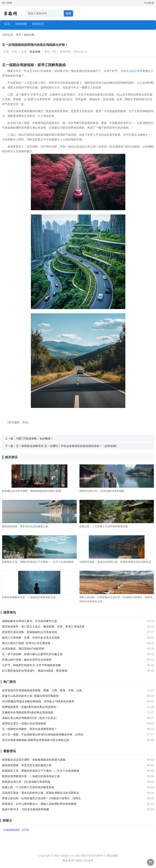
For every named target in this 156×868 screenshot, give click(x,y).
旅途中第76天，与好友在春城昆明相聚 (26, 809)
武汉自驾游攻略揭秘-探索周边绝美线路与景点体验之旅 (36, 740)
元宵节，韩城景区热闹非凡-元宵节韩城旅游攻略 (31, 665)
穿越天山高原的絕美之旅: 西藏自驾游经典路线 (30, 696)
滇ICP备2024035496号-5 (90, 856)
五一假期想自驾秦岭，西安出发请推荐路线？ (30, 729)
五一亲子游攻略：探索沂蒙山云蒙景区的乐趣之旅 (32, 654)
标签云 (7, 820)
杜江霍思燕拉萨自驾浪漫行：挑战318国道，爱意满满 (35, 671)
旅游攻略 (29, 35)
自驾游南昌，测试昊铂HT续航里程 (23, 649)
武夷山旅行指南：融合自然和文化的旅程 (27, 660)
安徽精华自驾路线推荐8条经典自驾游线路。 (29, 712)
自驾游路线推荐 (12, 830)
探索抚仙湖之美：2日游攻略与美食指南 (102, 491)
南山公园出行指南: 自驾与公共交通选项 (26, 643)
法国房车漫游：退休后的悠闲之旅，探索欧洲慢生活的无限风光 (115, 562)
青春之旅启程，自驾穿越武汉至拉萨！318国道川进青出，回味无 (41, 798)
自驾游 (138, 71)
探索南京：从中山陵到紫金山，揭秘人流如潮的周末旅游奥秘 (39, 804)
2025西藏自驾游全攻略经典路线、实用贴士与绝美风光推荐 (38, 701)
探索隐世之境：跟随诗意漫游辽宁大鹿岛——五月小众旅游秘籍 (38, 562)
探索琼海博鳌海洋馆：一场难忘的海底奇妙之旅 (29, 597)
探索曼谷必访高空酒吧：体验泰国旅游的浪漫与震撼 (31, 491)
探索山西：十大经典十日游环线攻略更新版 (104, 526)
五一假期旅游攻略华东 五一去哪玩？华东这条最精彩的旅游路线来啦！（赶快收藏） (67, 446)
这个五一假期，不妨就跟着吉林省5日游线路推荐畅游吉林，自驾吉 (43, 734)
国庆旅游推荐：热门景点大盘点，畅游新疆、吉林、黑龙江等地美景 (43, 627)
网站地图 (112, 856)
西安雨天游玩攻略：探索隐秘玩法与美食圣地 (30, 632)
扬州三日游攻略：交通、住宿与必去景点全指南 (31, 638)
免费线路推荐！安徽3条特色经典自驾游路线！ (30, 707)
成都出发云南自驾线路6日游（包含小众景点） (30, 718)
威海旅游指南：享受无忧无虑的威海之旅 (25, 526)
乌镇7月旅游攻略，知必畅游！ (35, 438)
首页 (7, 24)
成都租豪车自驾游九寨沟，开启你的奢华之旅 (30, 621)
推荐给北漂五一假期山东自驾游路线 (24, 723)
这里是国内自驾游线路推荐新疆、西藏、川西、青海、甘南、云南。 (43, 690)
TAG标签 (149, 3)
